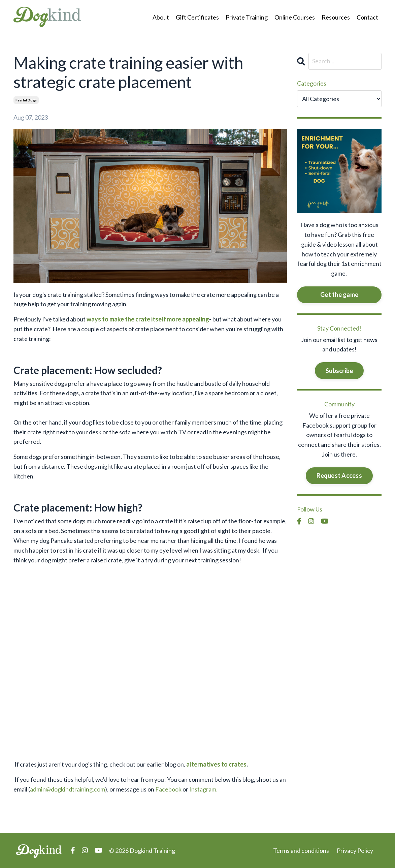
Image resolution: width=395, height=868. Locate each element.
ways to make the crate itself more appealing (148, 319)
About (161, 17)
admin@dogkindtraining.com (68, 789)
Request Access (339, 475)
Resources (336, 17)
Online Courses (295, 17)
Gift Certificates (197, 17)
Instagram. (203, 789)
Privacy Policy (355, 850)
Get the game (339, 294)
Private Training (247, 17)
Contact (367, 17)
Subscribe (339, 371)
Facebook (168, 789)
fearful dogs (26, 100)
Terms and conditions (301, 850)
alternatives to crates (216, 764)
